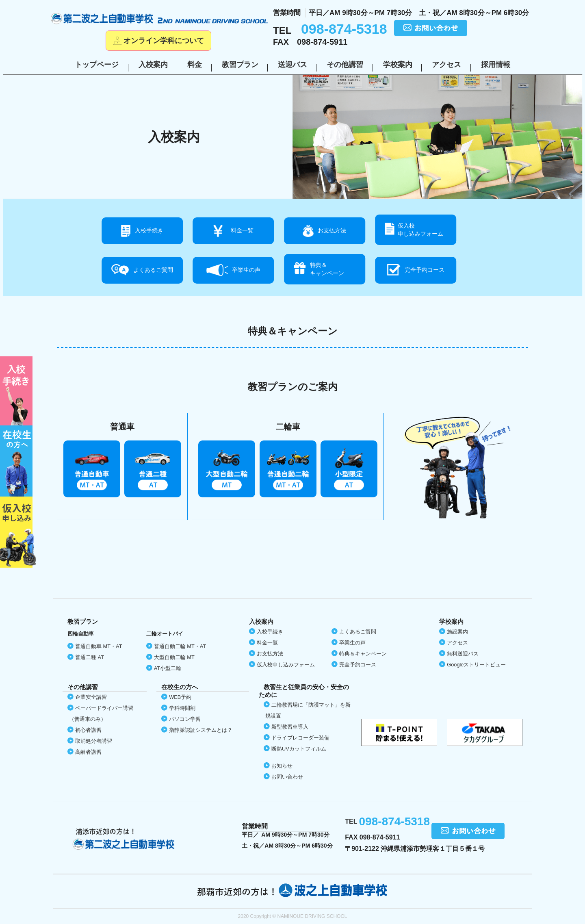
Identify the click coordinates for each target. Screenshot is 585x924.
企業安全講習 (91, 697)
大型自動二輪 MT (174, 657)
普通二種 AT (90, 657)
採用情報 (496, 65)
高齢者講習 (88, 752)
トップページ (97, 65)
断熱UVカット (299, 749)
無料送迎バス (463, 654)
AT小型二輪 (168, 668)
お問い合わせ (287, 777)
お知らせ (282, 766)
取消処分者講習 (94, 741)
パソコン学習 (185, 719)
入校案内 (153, 65)
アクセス (446, 65)
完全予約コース (425, 270)
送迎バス (292, 65)
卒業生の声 (246, 270)
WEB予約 (180, 697)
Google (476, 665)
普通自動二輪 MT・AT (180, 646)
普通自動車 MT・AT (99, 646)
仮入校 (18, 532)
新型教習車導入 (290, 727)
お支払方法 (332, 230)
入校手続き (149, 230)
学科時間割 (182, 708)
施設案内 (457, 632)
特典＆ (338, 269)
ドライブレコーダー (300, 738)
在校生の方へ (18, 461)
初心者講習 (88, 730)
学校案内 (398, 65)
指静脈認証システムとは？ (201, 730)
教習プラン (240, 65)
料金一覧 (242, 230)
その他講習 (345, 65)
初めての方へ (18, 391)
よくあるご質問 (153, 270)
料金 (195, 65)
